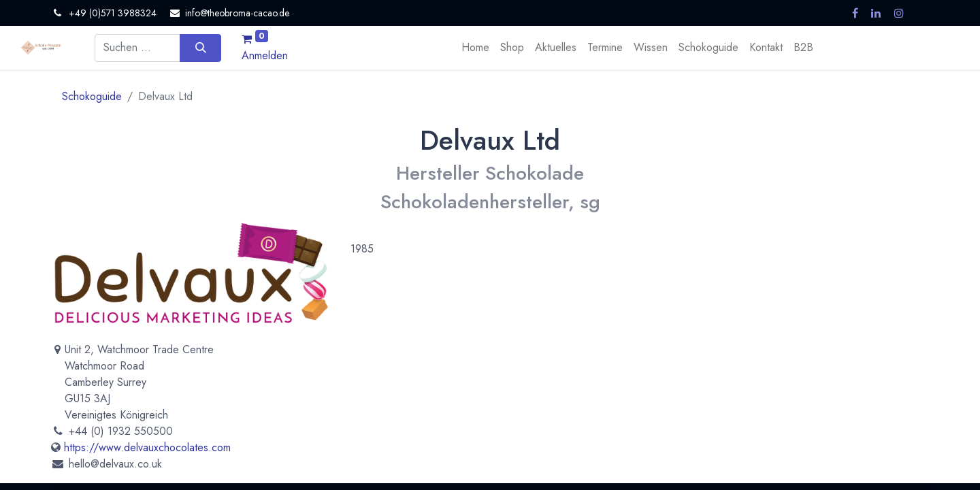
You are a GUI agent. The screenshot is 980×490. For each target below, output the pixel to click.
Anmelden (265, 55)
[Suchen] (200, 48)
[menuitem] (475, 48)
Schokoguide (92, 96)
